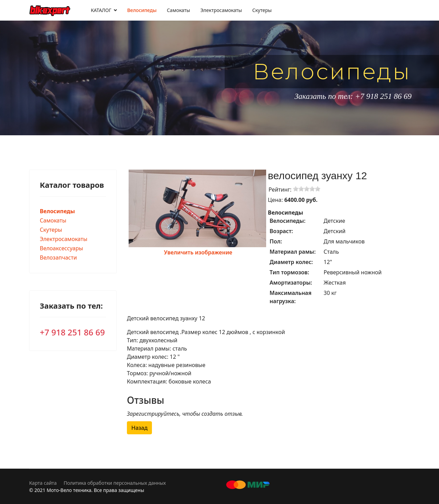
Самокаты (178, 10)
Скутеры (262, 10)
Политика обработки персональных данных (115, 483)
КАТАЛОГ (101, 10)
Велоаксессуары (61, 248)
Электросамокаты (221, 10)
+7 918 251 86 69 (72, 332)
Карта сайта (43, 483)
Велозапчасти (58, 257)
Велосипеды (142, 10)
